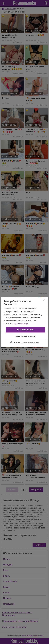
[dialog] (24, 322)
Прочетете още (21, 324)
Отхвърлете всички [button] (25, 336)
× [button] (44, 300)
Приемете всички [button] (25, 330)
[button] (24, 342)
